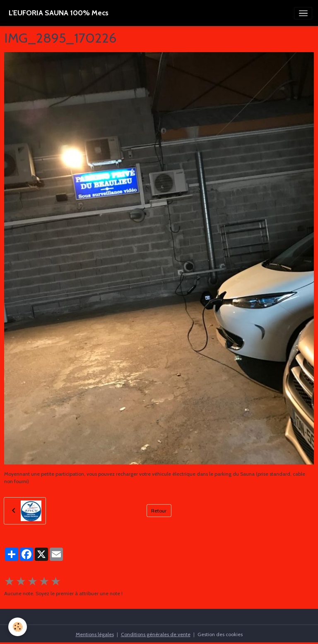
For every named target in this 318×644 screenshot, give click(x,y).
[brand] (59, 13)
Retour (159, 511)
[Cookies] (18, 627)
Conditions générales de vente (156, 634)
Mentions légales (95, 634)
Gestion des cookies (220, 634)
